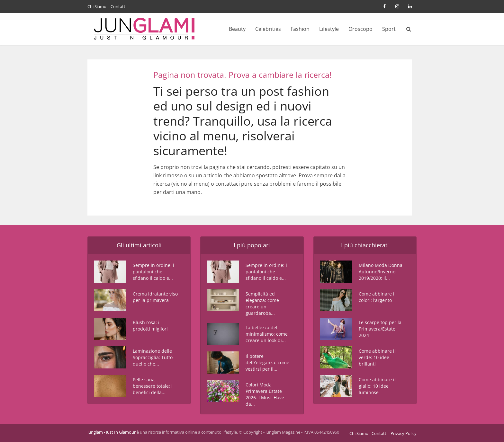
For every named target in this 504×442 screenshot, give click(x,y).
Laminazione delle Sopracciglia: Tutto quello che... (153, 357)
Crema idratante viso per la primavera (155, 297)
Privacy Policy (404, 433)
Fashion (300, 29)
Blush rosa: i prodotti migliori (150, 326)
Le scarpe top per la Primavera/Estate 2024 (380, 329)
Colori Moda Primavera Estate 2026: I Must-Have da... (265, 394)
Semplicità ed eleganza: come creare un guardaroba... (262, 303)
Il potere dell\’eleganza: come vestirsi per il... (267, 362)
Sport (389, 29)
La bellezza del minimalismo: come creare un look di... (267, 334)
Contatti (118, 6)
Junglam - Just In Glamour (112, 432)
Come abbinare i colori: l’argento (377, 297)
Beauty (237, 29)
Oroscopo (360, 29)
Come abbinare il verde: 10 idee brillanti (377, 357)
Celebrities (268, 29)
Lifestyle (329, 29)
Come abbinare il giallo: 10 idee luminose (377, 386)
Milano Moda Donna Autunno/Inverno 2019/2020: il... (381, 272)
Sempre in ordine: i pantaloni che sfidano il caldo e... (153, 272)
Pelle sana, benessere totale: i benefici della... (153, 386)
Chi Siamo (97, 6)
